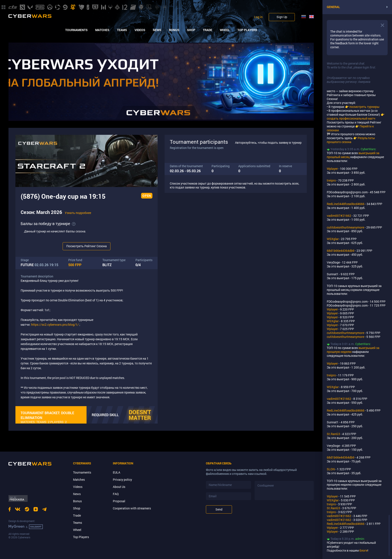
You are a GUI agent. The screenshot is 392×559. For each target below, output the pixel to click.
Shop (191, 30)
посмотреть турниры (364, 107)
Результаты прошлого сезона (351, 140)
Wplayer (332, 169)
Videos (140, 30)
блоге (363, 550)
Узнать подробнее (78, 213)
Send (219, 509)
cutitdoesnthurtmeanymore (345, 227)
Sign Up (282, 17)
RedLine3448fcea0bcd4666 (346, 204)
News (157, 30)
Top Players (247, 30)
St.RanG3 (333, 434)
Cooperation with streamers (132, 508)
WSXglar (333, 239)
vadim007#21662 (339, 216)
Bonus (174, 30)
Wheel (225, 30)
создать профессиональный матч (351, 118)
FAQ (116, 494)
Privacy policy (122, 480)
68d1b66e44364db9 (341, 251)
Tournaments (76, 30)
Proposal (119, 501)
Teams (122, 30)
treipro (331, 180)
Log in (258, 17)
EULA (117, 472)
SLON (331, 469)
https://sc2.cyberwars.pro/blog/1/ (55, 325)
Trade (208, 30)
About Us (119, 487)
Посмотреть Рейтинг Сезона (87, 246)
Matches (102, 30)
